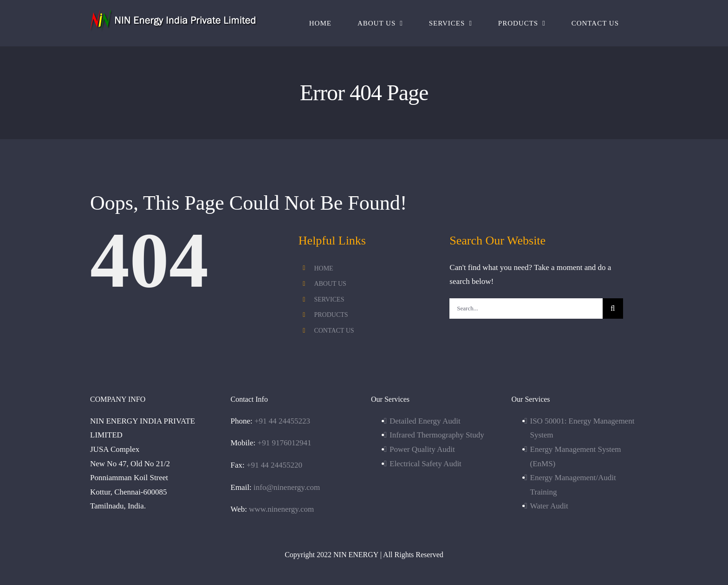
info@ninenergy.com (287, 487)
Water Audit (549, 506)
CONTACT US (334, 331)
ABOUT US (330, 284)
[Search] (613, 309)
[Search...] (526, 309)
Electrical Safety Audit (426, 464)
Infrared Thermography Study (437, 435)
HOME (323, 268)
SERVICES (329, 299)
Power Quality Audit (422, 449)
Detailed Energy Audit (425, 421)
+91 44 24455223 (282, 421)
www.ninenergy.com (281, 509)
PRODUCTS (331, 315)
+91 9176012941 (285, 443)
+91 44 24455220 (274, 465)
